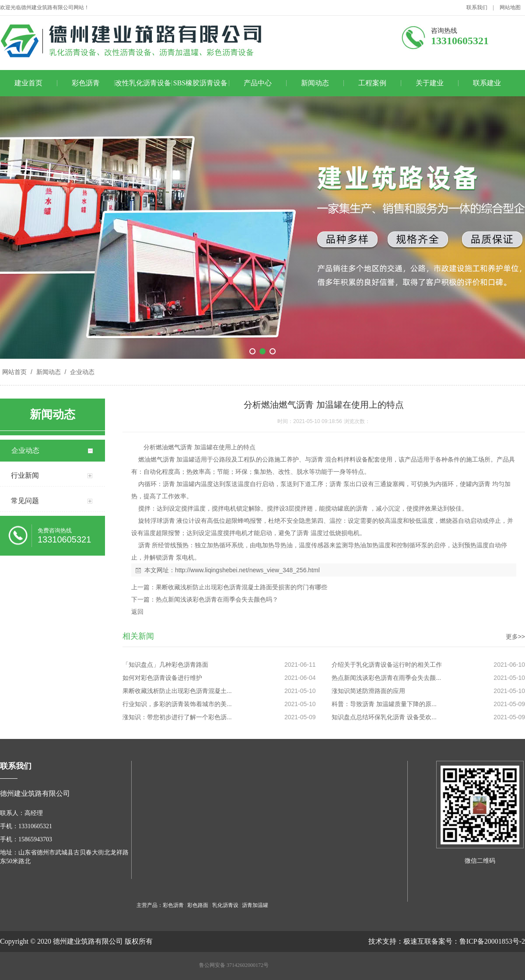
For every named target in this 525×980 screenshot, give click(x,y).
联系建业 (487, 83)
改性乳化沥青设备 (143, 83)
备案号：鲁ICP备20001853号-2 (478, 941)
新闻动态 (315, 83)
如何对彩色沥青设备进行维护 (162, 678)
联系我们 (477, 7)
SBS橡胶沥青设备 (200, 83)
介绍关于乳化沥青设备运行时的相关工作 (387, 665)
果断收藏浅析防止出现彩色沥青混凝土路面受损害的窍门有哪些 (241, 587)
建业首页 (28, 83)
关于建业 (430, 83)
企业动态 (81, 372)
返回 (137, 612)
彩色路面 (198, 905)
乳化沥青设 (225, 905)
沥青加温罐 (255, 905)
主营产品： (150, 905)
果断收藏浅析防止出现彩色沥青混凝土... (177, 691)
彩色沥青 (86, 83)
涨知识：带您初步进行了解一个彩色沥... (177, 717)
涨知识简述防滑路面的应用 (368, 691)
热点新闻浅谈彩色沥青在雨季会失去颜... (386, 678)
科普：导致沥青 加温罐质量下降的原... (384, 704)
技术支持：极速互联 (400, 941)
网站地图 (510, 7)
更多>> (515, 637)
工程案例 (372, 83)
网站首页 (14, 372)
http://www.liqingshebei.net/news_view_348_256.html (247, 570)
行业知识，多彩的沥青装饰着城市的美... (177, 704)
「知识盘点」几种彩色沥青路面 (165, 665)
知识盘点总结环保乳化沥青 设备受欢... (384, 717)
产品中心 (258, 83)
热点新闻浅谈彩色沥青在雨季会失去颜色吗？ (217, 599)
